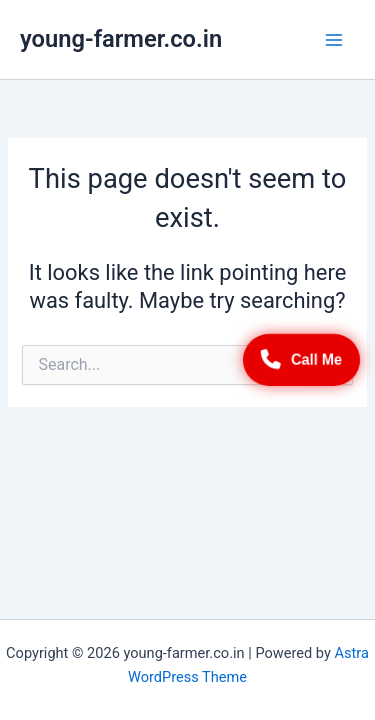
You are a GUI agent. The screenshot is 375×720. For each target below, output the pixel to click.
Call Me (301, 360)
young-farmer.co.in (121, 39)
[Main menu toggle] (334, 40)
